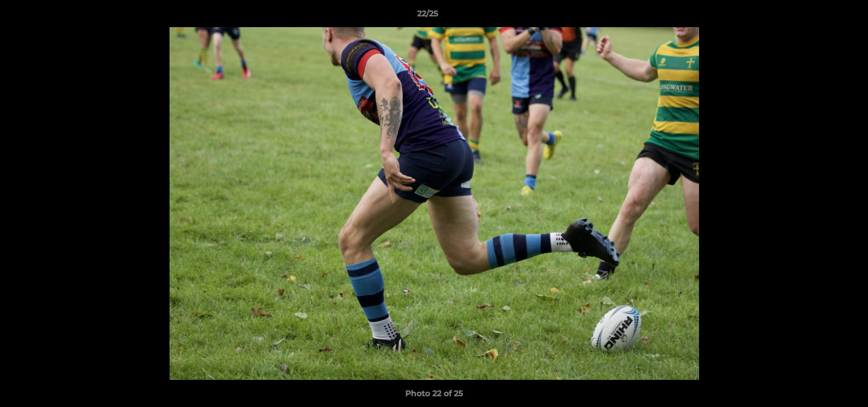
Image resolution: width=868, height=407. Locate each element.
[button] (821, 16)
